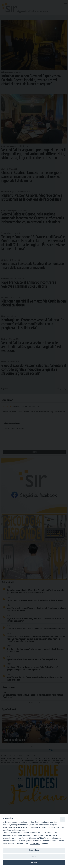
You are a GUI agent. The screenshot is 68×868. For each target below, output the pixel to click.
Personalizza (34, 850)
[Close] (63, 819)
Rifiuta (34, 856)
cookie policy (35, 843)
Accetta (34, 863)
